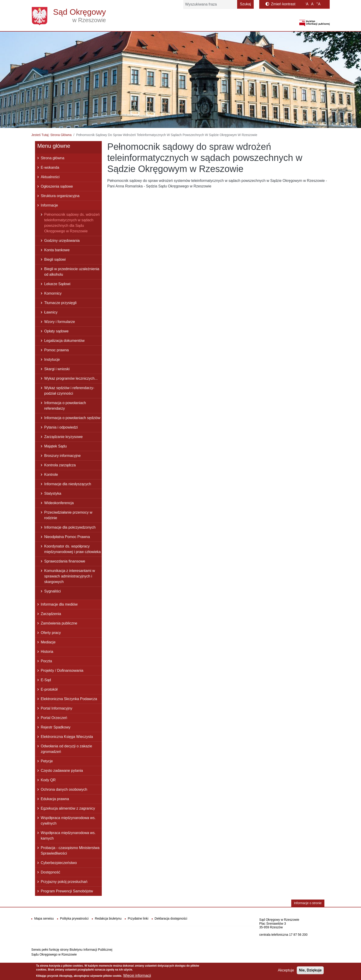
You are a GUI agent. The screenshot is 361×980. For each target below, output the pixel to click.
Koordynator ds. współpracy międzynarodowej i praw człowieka (72, 549)
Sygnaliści (52, 591)
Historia (47, 652)
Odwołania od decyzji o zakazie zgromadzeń (66, 749)
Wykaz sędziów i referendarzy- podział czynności (69, 391)
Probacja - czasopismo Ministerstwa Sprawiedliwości (70, 851)
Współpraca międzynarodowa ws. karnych (68, 836)
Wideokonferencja (59, 503)
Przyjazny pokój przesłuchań (64, 882)
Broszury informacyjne (62, 456)
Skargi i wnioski (57, 369)
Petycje (47, 761)
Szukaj (245, 4)
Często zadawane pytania (62, 771)
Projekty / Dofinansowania (62, 671)
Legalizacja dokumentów (64, 341)
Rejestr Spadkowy (56, 727)
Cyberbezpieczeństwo (59, 863)
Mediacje (48, 642)
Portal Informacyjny (57, 708)
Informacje (49, 205)
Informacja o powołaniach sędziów (72, 418)
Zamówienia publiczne (59, 623)
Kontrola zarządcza (60, 465)
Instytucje (52, 360)
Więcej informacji (137, 977)
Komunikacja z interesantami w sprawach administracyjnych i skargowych (70, 576)
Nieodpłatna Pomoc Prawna (67, 537)
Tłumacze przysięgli (60, 303)
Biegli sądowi (55, 259)
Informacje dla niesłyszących (68, 484)
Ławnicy (51, 312)
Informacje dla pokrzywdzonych (70, 527)
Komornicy (53, 293)
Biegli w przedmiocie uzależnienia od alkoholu (72, 272)
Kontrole (51, 475)
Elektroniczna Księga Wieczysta (67, 737)
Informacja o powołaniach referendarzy (65, 406)
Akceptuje (286, 972)
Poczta (46, 661)
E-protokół (49, 689)
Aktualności (50, 177)
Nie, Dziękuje (310, 972)
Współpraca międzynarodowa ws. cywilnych (68, 821)
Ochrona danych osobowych (64, 789)
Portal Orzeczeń (54, 718)
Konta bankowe (57, 250)
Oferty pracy (51, 633)
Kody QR (48, 780)
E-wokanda (50, 167)
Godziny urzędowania (62, 241)
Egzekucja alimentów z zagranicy (68, 808)
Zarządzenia (51, 614)
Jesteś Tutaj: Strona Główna (51, 135)
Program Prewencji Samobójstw (67, 891)
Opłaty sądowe (56, 331)
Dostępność (51, 872)
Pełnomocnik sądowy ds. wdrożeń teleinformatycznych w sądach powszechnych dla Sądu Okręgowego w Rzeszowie (72, 223)
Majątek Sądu (55, 446)
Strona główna (52, 158)
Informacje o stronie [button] (308, 903)
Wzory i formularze (60, 322)
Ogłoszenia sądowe (57, 186)
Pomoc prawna (57, 350)
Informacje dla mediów (59, 604)
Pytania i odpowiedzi (61, 427)
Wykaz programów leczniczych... (71, 378)
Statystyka (53, 493)
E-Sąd (46, 680)
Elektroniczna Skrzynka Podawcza (69, 699)
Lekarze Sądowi (57, 284)
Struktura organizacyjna (60, 196)
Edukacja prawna (55, 799)
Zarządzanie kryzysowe (63, 437)
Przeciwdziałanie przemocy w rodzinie (68, 515)
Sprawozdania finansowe (65, 561)
